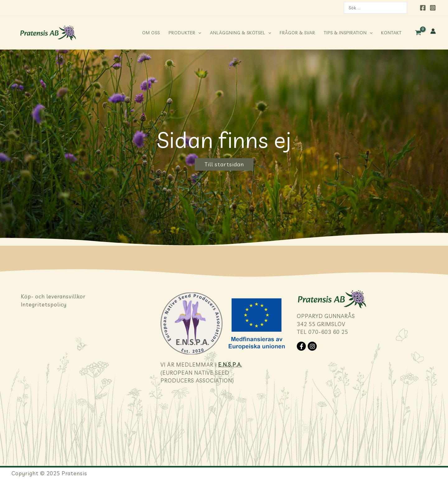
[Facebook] (423, 8)
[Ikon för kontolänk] (433, 31)
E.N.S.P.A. (230, 303)
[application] (198, 33)
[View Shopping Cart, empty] (418, 33)
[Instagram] (433, 8)
